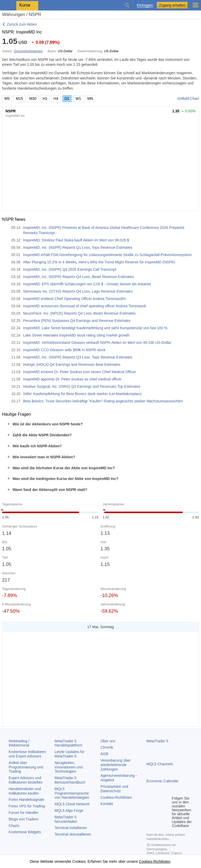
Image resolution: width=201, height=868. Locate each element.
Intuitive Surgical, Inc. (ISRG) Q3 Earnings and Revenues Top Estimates (82, 386)
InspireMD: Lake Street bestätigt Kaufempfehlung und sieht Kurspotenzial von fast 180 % (95, 328)
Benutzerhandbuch (70, 780)
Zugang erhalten (172, 5)
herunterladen (66, 819)
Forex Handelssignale (26, 800)
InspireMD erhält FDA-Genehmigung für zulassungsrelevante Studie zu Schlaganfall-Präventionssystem (107, 255)
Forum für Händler (24, 813)
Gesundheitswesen (28, 51)
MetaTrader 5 (158, 741)
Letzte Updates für (70, 754)
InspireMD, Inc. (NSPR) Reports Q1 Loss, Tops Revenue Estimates (78, 247)
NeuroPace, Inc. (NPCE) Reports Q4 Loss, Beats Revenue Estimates (79, 313)
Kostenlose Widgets (25, 832)
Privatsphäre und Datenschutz (114, 789)
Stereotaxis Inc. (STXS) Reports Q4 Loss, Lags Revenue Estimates (78, 291)
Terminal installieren (71, 828)
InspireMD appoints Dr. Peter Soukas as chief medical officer (72, 379)
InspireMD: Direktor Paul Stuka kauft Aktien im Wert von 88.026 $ (76, 240)
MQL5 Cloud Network (72, 804)
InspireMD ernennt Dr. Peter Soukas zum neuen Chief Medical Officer (80, 372)
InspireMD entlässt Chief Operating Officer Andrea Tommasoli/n (74, 299)
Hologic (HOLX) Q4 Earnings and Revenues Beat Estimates (72, 364)
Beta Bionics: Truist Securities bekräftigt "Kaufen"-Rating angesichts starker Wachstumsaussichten (103, 401)
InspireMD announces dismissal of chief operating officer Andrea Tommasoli (85, 306)
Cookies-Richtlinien (116, 797)
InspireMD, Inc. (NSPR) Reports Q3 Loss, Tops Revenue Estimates (78, 357)
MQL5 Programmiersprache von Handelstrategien (72, 793)
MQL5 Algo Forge (69, 811)
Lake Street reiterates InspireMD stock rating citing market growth (76, 335)
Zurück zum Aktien (22, 24)
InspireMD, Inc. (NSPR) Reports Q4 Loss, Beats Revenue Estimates (79, 277)
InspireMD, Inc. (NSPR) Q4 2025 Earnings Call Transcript (70, 269)
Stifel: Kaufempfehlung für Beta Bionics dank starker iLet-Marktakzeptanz (82, 394)
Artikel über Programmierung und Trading (26, 767)
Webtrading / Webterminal (19, 743)
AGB (104, 754)
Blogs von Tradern (24, 819)
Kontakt (107, 804)
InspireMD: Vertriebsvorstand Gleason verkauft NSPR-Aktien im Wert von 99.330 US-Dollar (97, 343)
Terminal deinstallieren (73, 834)
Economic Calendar (163, 781)
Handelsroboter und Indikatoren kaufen (25, 791)
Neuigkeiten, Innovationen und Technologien (69, 767)
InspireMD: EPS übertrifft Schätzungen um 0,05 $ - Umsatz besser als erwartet (87, 284)
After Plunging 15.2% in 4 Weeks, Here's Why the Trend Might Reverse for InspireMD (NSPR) (99, 262)
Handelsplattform (69, 743)
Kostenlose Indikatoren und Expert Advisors (27, 754)
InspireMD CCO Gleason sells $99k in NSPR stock (64, 350)
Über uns (108, 741)
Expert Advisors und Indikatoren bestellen (26, 780)
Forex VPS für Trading (27, 806)
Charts (14, 826)
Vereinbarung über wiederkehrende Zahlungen (116, 765)
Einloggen (145, 5)
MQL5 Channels (160, 764)
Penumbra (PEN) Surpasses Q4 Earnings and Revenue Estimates (77, 321)
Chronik (107, 747)
